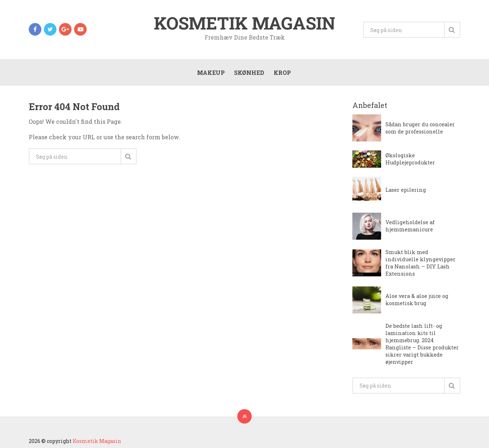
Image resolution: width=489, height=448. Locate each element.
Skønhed (249, 73)
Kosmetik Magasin (244, 23)
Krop (282, 73)
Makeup (211, 73)
